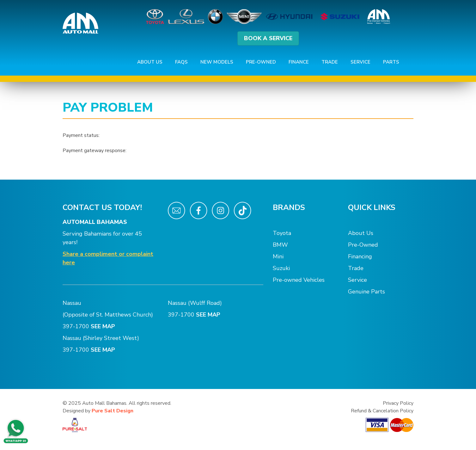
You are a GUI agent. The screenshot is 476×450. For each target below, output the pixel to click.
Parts (391, 62)
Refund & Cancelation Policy (382, 411)
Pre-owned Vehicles (299, 280)
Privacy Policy (398, 403)
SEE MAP (104, 326)
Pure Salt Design (113, 411)
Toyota (282, 233)
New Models (217, 62)
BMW (280, 245)
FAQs (181, 62)
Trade (330, 62)
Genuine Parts (366, 292)
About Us (150, 62)
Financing (360, 256)
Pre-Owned (261, 62)
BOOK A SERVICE (268, 38)
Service (360, 62)
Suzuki (281, 268)
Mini (278, 256)
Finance (299, 62)
